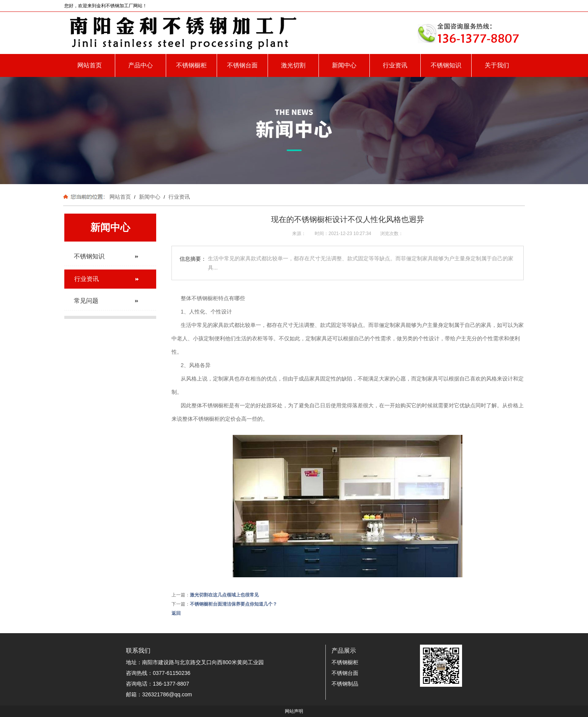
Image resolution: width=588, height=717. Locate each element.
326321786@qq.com (167, 694)
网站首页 (90, 65)
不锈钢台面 (242, 65)
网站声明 (294, 711)
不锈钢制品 (345, 684)
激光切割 (293, 65)
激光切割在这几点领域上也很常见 (224, 595)
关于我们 (497, 65)
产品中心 (140, 65)
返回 (176, 613)
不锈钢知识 (446, 65)
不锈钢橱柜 (191, 65)
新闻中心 (344, 65)
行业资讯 (395, 65)
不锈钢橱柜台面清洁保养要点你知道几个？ (234, 604)
